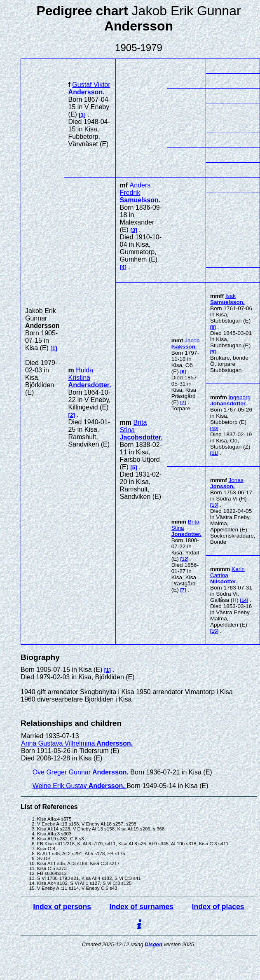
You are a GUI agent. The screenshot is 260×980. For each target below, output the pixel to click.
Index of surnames (142, 907)
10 (214, 428)
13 (214, 505)
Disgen (153, 944)
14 (244, 600)
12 (184, 559)
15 (214, 631)
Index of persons (62, 907)
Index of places (218, 907)
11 (214, 453)
